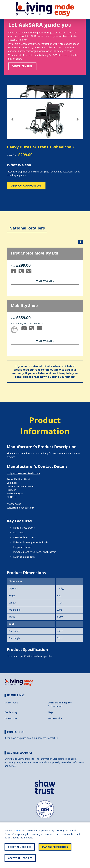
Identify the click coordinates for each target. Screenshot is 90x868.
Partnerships (55, 718)
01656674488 (14, 504)
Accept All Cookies (20, 858)
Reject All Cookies (20, 847)
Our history (11, 712)
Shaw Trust (11, 703)
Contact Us (53, 738)
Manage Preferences (55, 847)
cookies (17, 830)
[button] (12, 119)
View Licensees (22, 66)
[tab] (27, 226)
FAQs (50, 712)
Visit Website (45, 281)
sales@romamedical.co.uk (20, 508)
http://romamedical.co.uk (23, 473)
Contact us (11, 718)
